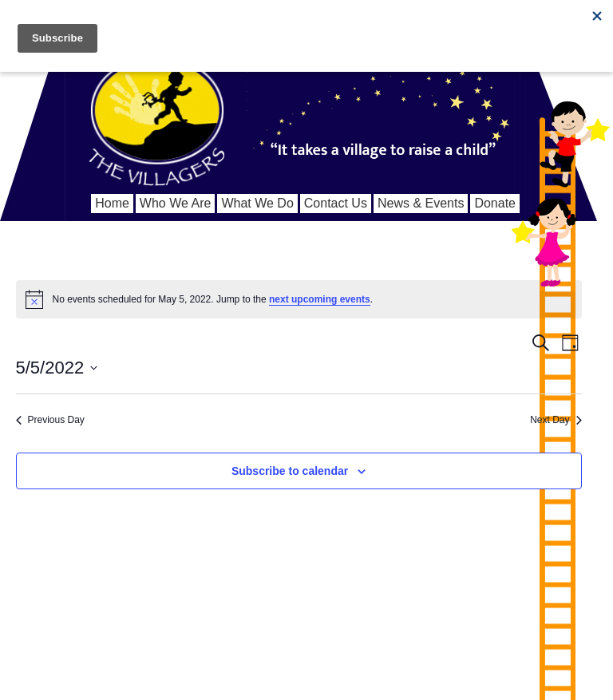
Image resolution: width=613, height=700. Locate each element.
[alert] (299, 299)
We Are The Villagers (156, 112)
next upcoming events (320, 299)
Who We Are (176, 203)
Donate (495, 203)
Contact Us (336, 203)
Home (112, 203)
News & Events (421, 203)
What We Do (257, 203)
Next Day (556, 420)
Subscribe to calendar (290, 471)
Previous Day (50, 420)
